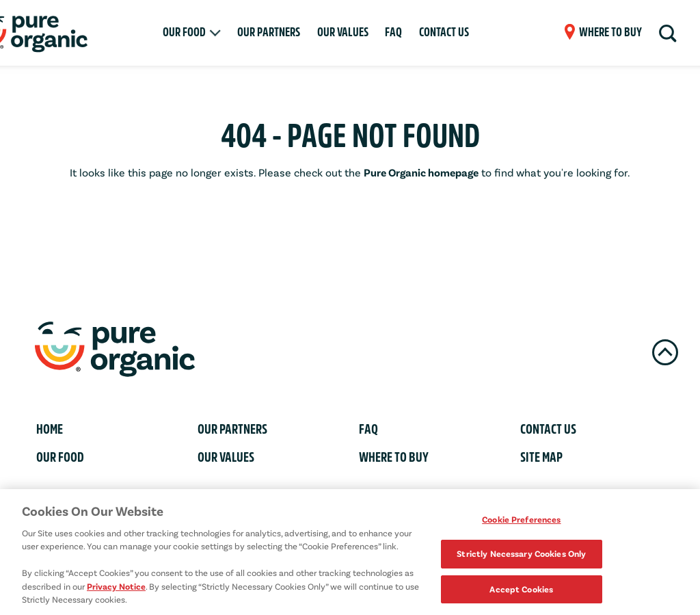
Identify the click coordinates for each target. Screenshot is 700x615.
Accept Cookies (521, 592)
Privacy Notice (116, 588)
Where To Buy (394, 457)
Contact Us (444, 32)
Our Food (184, 32)
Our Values (343, 32)
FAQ (393, 32)
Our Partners (269, 32)
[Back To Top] (665, 352)
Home (50, 429)
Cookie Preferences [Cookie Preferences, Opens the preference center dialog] (521, 521)
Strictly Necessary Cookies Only (521, 556)
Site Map (541, 457)
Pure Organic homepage (421, 172)
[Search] (667, 33)
